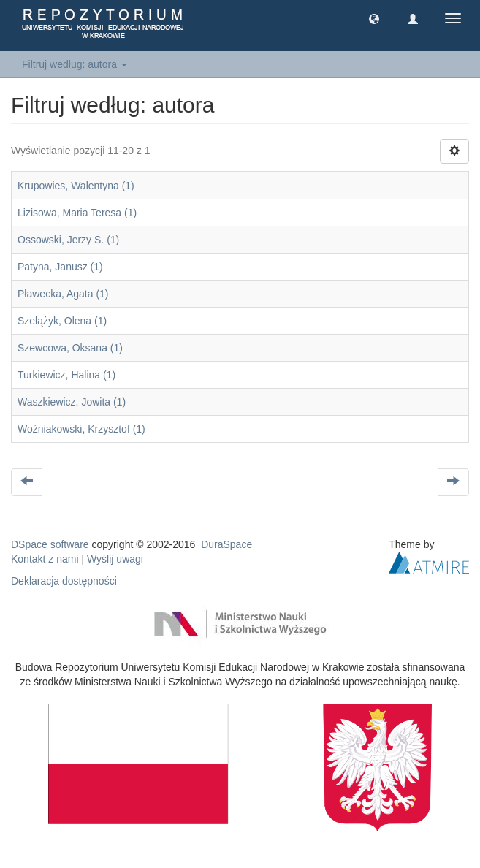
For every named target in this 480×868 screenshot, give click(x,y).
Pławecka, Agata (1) (63, 294)
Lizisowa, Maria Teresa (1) (77, 213)
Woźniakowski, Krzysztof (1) (81, 429)
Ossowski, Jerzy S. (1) (68, 240)
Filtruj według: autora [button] (75, 64)
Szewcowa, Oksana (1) (70, 348)
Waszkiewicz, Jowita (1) (72, 402)
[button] (374, 18)
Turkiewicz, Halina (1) (66, 375)
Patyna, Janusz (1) (60, 267)
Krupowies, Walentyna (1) (76, 186)
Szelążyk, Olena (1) (62, 321)
